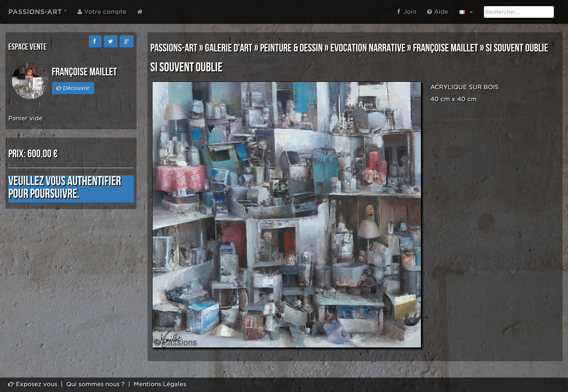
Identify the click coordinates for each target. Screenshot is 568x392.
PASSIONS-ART (174, 48)
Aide (438, 12)
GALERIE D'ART (229, 48)
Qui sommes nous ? (95, 384)
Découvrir (73, 88)
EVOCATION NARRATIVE (368, 48)
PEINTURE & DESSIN (291, 48)
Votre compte (102, 12)
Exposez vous (33, 384)
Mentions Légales (160, 384)
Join (407, 12)
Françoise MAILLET (446, 48)
